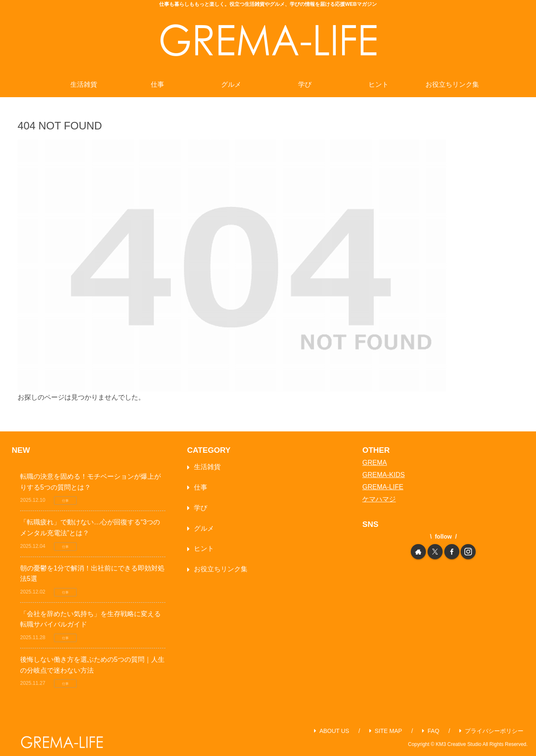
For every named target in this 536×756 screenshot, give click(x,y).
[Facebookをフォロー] (452, 552)
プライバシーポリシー (491, 731)
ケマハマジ (379, 499)
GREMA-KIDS (383, 475)
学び (201, 508)
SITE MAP (386, 731)
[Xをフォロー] (435, 552)
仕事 (201, 487)
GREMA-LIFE (383, 487)
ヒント (204, 548)
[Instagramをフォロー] (468, 552)
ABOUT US (332, 731)
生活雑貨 (207, 467)
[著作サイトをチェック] (418, 552)
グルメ (204, 528)
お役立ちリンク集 (221, 569)
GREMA (375, 463)
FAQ (431, 731)
